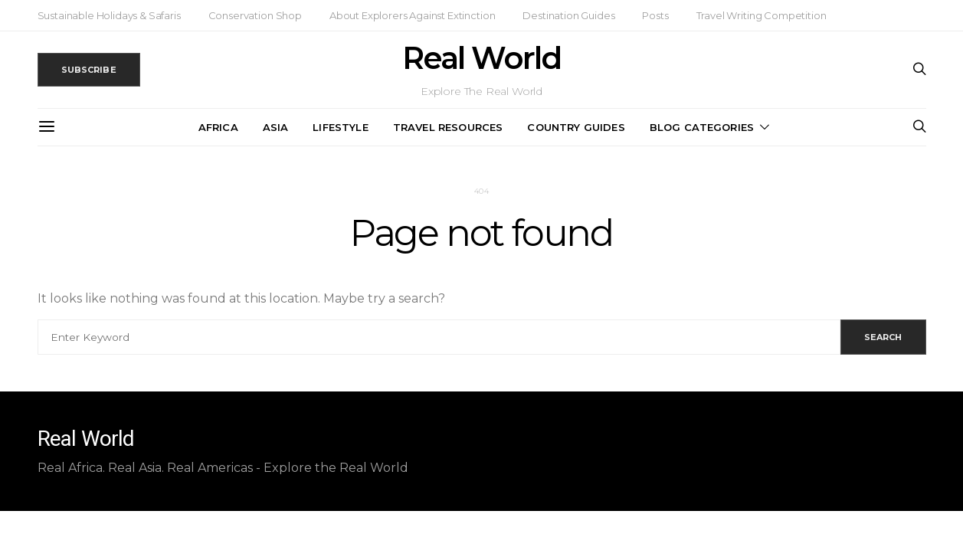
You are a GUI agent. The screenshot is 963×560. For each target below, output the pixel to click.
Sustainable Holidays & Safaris (109, 15)
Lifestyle (340, 127)
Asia (276, 127)
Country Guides (576, 127)
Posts (655, 15)
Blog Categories (702, 127)
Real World (481, 58)
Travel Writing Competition (762, 15)
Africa (218, 127)
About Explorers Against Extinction (412, 15)
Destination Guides (568, 15)
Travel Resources (448, 127)
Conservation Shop (255, 15)
